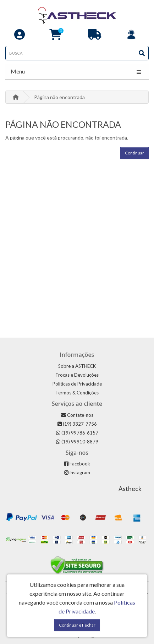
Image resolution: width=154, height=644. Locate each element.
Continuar (134, 153)
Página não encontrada (59, 97)
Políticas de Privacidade (77, 384)
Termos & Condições (77, 393)
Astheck (130, 489)
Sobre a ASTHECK (77, 366)
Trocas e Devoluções (77, 375)
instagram (77, 473)
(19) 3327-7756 (77, 424)
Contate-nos (77, 415)
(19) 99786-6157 (77, 433)
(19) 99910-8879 (77, 442)
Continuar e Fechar (77, 625)
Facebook (77, 464)
